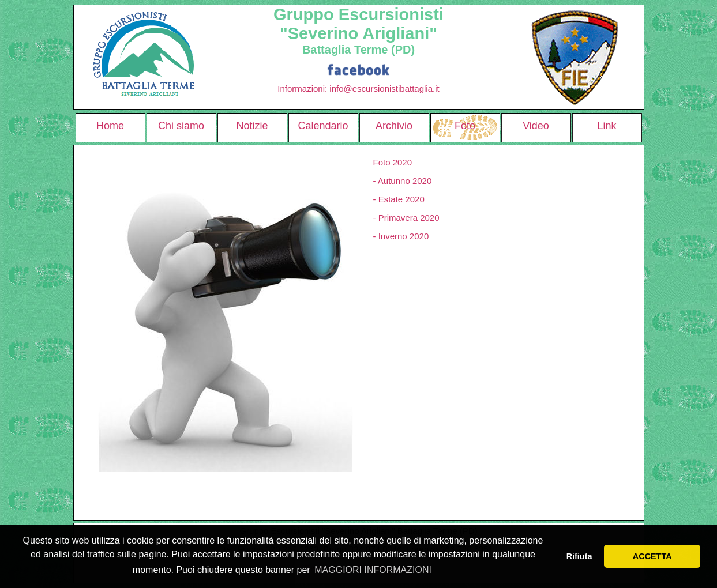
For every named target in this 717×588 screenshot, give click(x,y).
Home (110, 126)
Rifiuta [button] (579, 556)
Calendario (323, 126)
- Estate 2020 (399, 199)
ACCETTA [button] (652, 556)
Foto (465, 126)
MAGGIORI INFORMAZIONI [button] (373, 570)
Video (536, 126)
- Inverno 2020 (401, 236)
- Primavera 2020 (406, 218)
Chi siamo (181, 126)
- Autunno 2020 (403, 181)
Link (607, 126)
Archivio (394, 126)
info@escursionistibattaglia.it (384, 88)
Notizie (252, 126)
